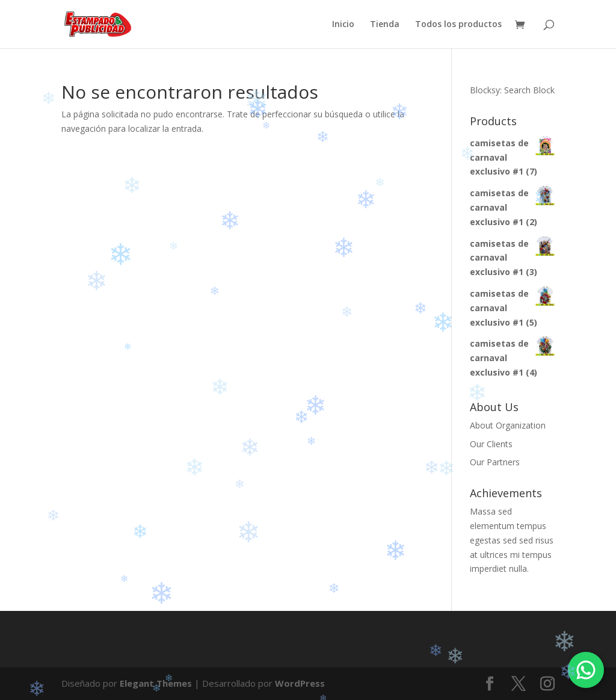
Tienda (385, 25)
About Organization (508, 425)
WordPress (300, 683)
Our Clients (491, 444)
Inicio (343, 25)
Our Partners (495, 462)
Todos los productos (458, 25)
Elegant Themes (156, 683)
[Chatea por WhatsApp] (586, 670)
